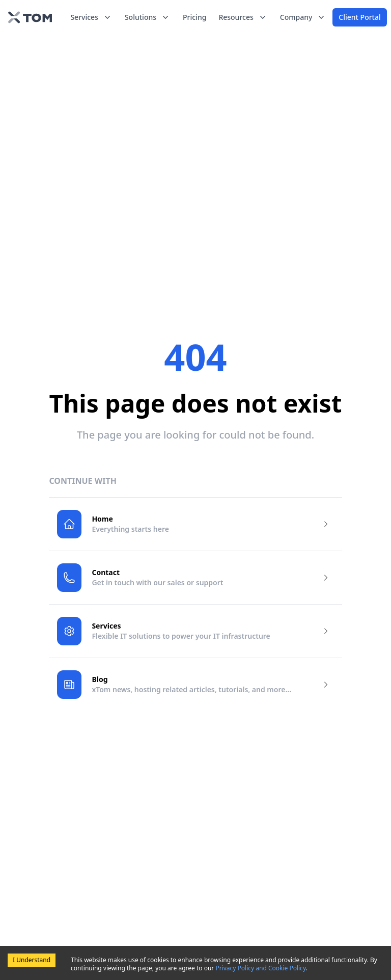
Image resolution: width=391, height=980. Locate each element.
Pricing (194, 17)
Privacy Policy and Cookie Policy (260, 968)
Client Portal (359, 17)
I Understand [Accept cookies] (32, 960)
